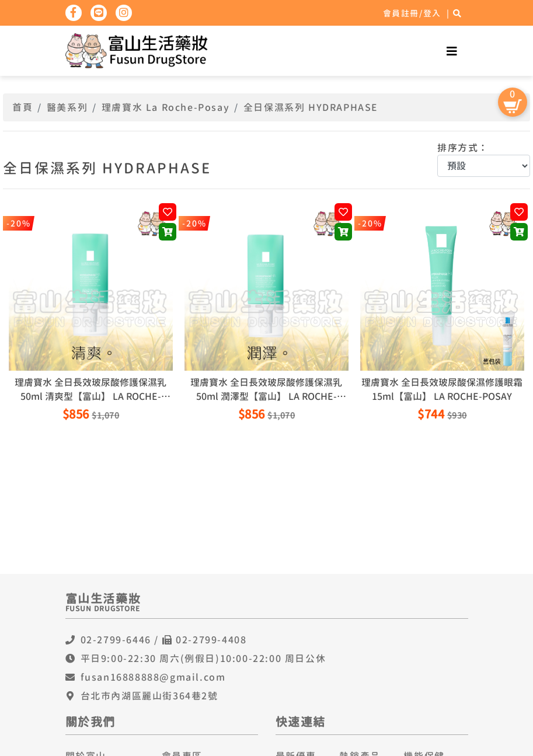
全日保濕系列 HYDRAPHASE (311, 107)
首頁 (22, 107)
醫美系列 (67, 107)
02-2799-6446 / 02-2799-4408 (164, 640)
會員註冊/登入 (412, 13)
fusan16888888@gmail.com (153, 677)
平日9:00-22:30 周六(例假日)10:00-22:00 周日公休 (203, 659)
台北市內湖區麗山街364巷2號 (149, 696)
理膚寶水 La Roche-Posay (166, 107)
